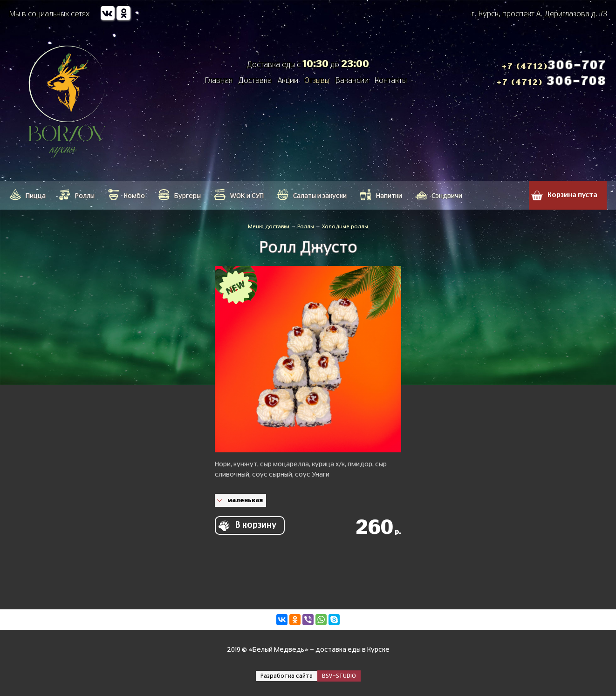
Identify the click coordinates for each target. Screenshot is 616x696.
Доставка (255, 81)
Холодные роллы (345, 227)
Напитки (389, 196)
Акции (288, 81)
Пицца (36, 196)
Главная (219, 81)
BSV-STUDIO (339, 676)
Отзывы (317, 81)
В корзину (256, 525)
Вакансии (352, 81)
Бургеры (188, 196)
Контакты (391, 81)
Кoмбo (134, 196)
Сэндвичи (447, 196)
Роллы (85, 196)
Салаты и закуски (320, 196)
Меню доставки (269, 227)
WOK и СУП (247, 196)
